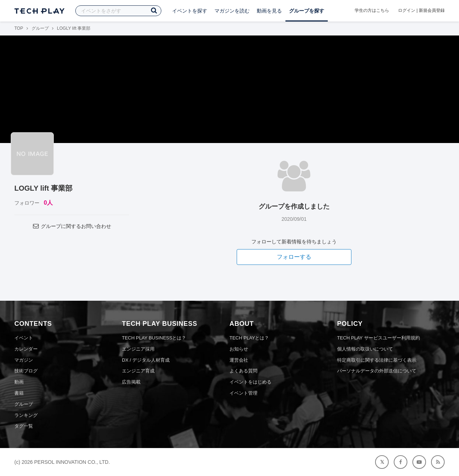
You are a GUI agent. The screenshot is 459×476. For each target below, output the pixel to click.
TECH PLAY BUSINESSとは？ (154, 338)
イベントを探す (190, 11)
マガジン (24, 360)
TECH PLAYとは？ (249, 338)
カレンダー (26, 349)
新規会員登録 (432, 10)
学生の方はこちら (372, 10)
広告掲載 (131, 382)
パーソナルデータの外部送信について (377, 371)
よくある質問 (243, 371)
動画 (19, 382)
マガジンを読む (232, 11)
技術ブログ (26, 371)
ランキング (26, 415)
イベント (24, 338)
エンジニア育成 (138, 371)
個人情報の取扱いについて (365, 349)
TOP (19, 28)
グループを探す (307, 11)
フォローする (294, 257)
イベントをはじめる (250, 382)
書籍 (19, 393)
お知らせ (239, 349)
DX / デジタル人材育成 (146, 360)
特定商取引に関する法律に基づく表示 (377, 360)
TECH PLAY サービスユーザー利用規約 (378, 338)
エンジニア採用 (138, 349)
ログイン (407, 10)
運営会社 (239, 360)
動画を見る (269, 11)
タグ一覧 (24, 426)
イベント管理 (243, 393)
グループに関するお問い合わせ (72, 226)
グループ (40, 28)
